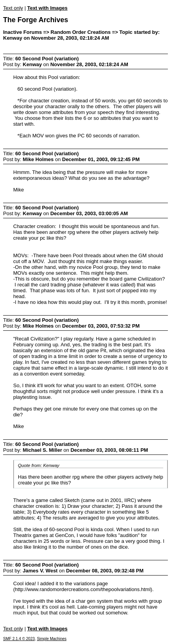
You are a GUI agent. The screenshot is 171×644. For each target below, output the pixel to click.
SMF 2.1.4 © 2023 (19, 639)
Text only (13, 8)
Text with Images (47, 8)
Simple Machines (52, 639)
